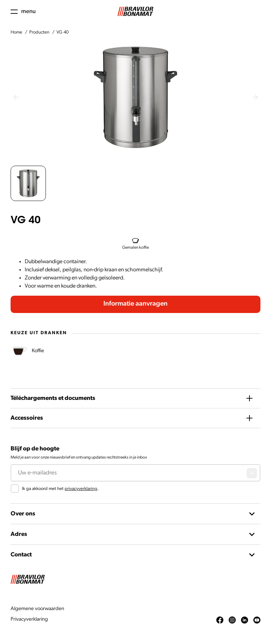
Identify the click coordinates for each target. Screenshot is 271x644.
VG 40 (62, 32)
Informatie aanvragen (135, 304)
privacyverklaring (81, 489)
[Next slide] (255, 97)
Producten (39, 32)
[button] (28, 183)
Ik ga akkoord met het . (60, 489)
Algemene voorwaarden (37, 609)
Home (16, 32)
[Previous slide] (16, 97)
